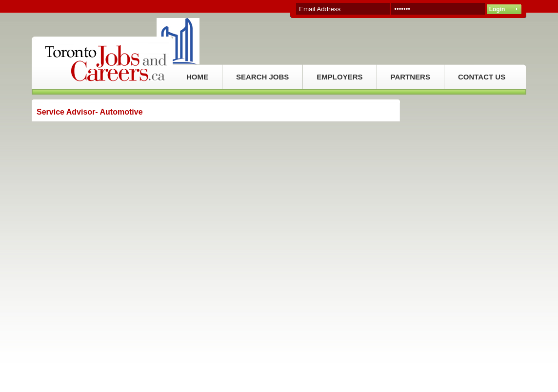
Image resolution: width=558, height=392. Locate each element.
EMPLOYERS (339, 77)
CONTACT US (482, 77)
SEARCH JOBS (262, 77)
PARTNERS (410, 77)
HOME (197, 77)
